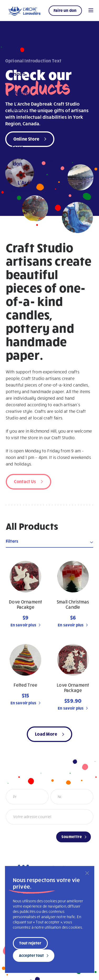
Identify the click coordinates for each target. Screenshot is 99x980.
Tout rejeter (30, 943)
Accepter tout (31, 955)
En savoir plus (23, 625)
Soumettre (72, 837)
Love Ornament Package (73, 688)
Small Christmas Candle (73, 604)
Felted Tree (25, 685)
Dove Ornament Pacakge (25, 604)
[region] (50, 919)
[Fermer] (87, 873)
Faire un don (65, 10)
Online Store (26, 139)
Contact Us (25, 481)
